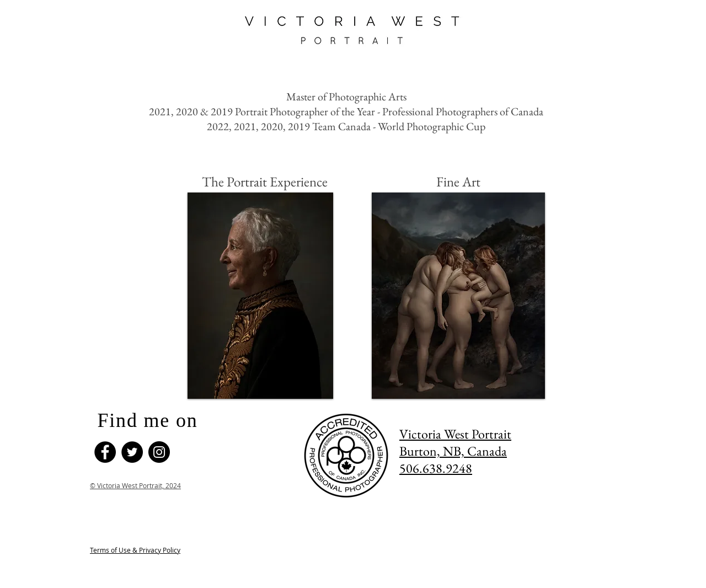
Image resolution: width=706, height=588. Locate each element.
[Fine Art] (458, 181)
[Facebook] (105, 452)
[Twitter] (132, 452)
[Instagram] (159, 452)
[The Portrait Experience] (265, 181)
